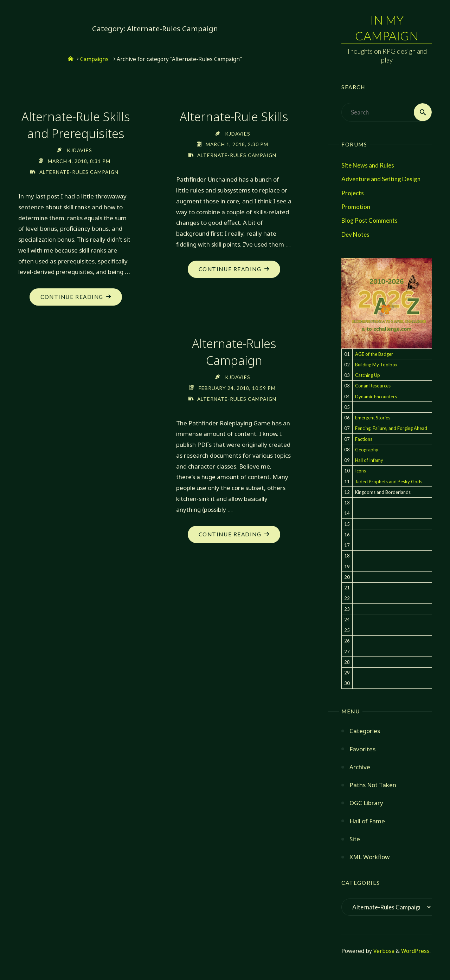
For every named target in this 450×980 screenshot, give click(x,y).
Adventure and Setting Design (381, 179)
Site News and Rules (368, 165)
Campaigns (94, 59)
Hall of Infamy (369, 460)
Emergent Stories (373, 418)
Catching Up (368, 375)
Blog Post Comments (369, 220)
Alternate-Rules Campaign (79, 172)
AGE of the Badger (374, 354)
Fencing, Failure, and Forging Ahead (391, 429)
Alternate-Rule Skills (234, 116)
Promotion (356, 207)
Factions (364, 439)
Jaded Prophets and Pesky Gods (389, 482)
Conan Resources (373, 386)
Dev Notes (355, 234)
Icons (361, 471)
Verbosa (383, 951)
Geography (367, 450)
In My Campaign (387, 28)
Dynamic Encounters (376, 397)
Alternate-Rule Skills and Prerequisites (76, 125)
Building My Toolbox (376, 365)
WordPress (415, 951)
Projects (353, 193)
